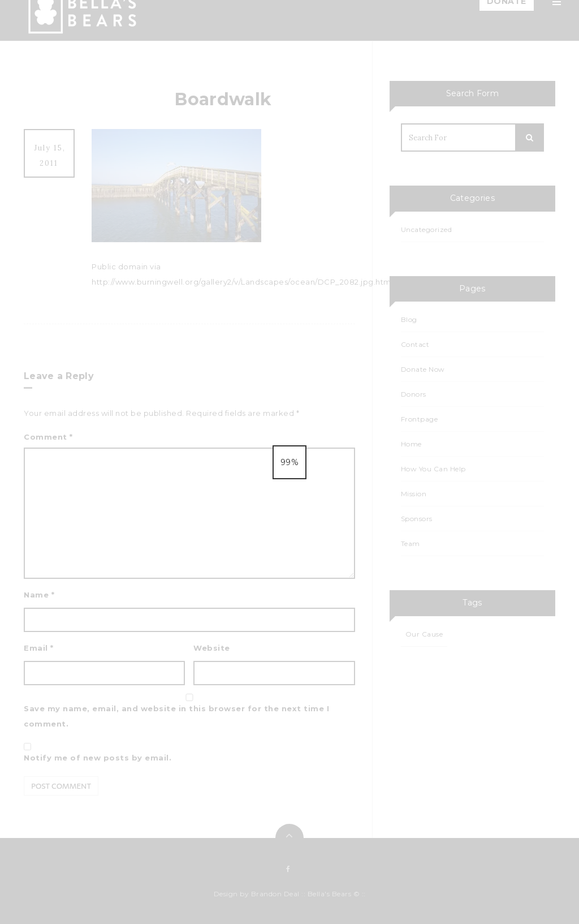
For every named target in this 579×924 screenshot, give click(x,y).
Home (439, 51)
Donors (414, 394)
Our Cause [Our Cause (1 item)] (424, 634)
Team (438, 105)
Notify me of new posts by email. (98, 758)
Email (39, 648)
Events (440, 187)
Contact (443, 295)
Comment (48, 437)
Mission (441, 78)
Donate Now (423, 369)
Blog (436, 160)
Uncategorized (427, 229)
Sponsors (445, 268)
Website (212, 648)
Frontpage (420, 419)
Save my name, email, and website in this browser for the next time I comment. (176, 716)
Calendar (445, 214)
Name (39, 595)
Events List (448, 241)
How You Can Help (463, 132)
